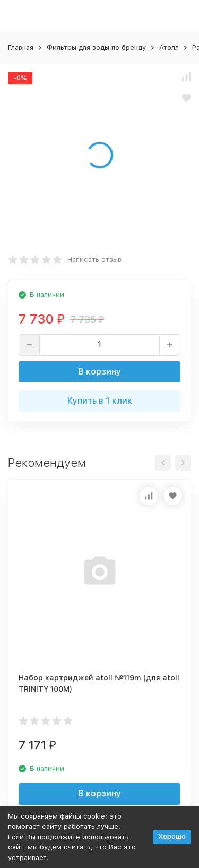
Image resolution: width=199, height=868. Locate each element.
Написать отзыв (94, 259)
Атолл (169, 48)
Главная (21, 48)
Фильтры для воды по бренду (96, 48)
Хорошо (172, 836)
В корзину (99, 372)
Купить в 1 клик (100, 401)
